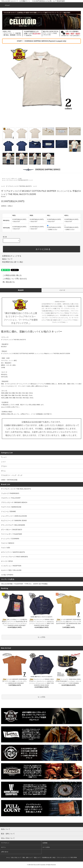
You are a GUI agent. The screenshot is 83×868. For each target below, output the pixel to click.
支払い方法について (16, 858)
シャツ (9, 179)
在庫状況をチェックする (12, 256)
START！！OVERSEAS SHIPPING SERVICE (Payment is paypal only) (41, 41)
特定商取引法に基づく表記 (13, 262)
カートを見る (46, 847)
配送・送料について (28, 858)
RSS (72, 858)
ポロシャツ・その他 (17, 179)
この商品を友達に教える (11, 275)
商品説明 (21, 290)
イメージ (62, 290)
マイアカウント (5, 843)
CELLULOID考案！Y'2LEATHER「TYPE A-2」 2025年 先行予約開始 (24, 584)
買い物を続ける (7, 282)
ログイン (3, 847)
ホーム (4, 179)
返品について (7, 259)
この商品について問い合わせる (13, 279)
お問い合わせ (5, 852)
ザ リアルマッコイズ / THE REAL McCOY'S (18, 180)
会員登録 (45, 843)
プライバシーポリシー (62, 858)
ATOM (75, 858)
